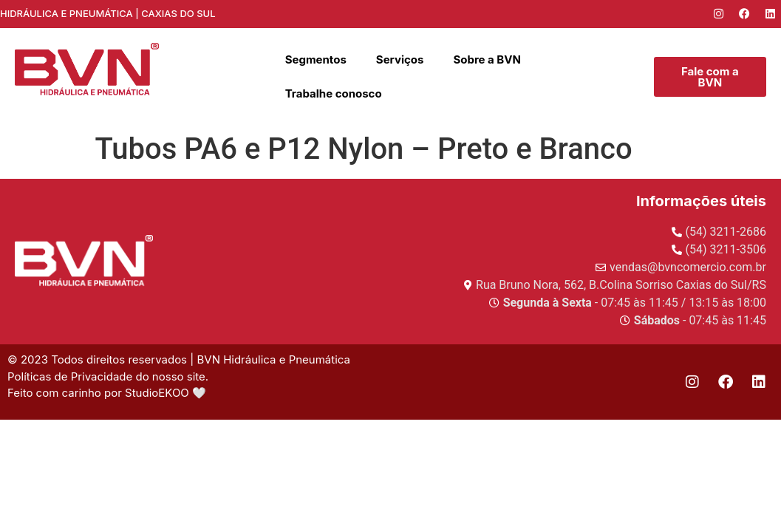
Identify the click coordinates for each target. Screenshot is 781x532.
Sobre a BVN (487, 59)
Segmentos (316, 59)
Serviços (400, 59)
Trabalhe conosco (334, 93)
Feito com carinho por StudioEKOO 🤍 (108, 393)
